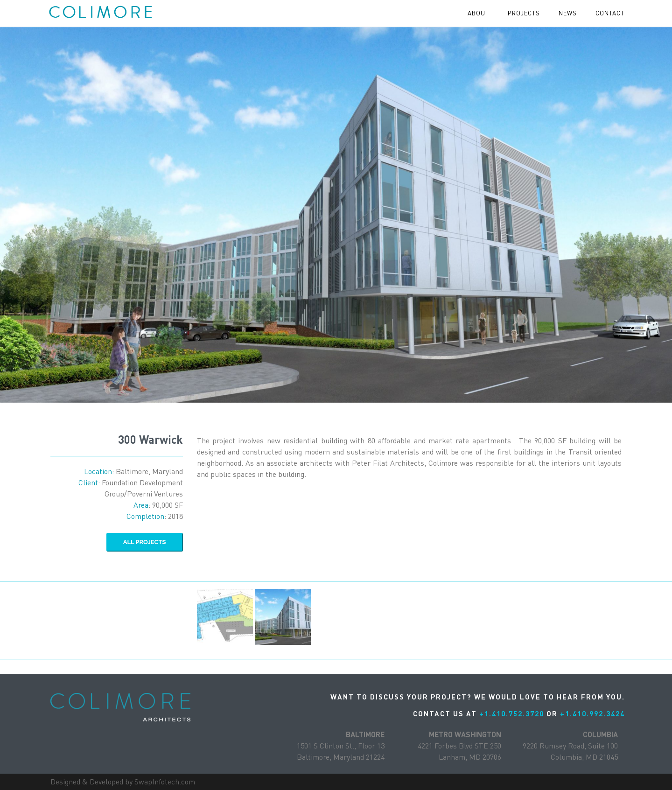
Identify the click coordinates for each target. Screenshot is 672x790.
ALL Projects (145, 542)
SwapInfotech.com (165, 782)
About (478, 13)
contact (610, 13)
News (568, 13)
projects (524, 13)
